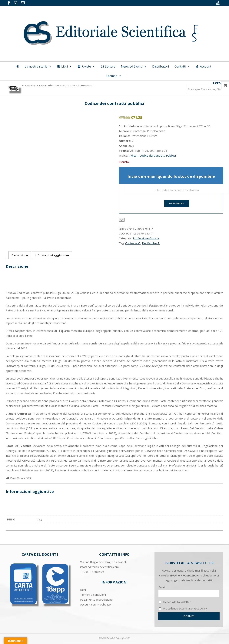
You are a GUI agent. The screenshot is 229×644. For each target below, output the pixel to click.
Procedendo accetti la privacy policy (183, 608)
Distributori (161, 66)
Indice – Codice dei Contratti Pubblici (152, 155)
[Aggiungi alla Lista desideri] (122, 220)
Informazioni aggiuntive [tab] (52, 255)
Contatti (182, 66)
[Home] (18, 66)
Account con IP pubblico (95, 604)
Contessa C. (133, 243)
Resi (83, 590)
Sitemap (114, 76)
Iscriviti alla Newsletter (175, 602)
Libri (67, 66)
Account (206, 66)
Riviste (88, 66)
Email (162, 587)
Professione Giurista (146, 238)
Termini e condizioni (93, 595)
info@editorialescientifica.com (99, 567)
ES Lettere (108, 66)
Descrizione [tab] (20, 255)
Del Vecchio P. (151, 243)
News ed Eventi (134, 66)
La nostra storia (38, 66)
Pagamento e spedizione (96, 599)
